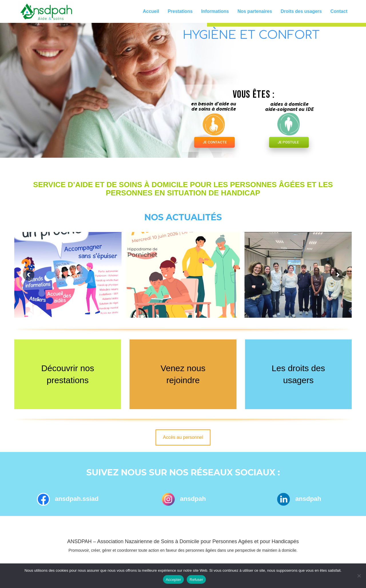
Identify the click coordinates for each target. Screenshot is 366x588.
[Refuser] (359, 576)
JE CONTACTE (215, 142)
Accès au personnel (183, 437)
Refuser (196, 580)
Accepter (173, 580)
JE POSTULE (288, 142)
